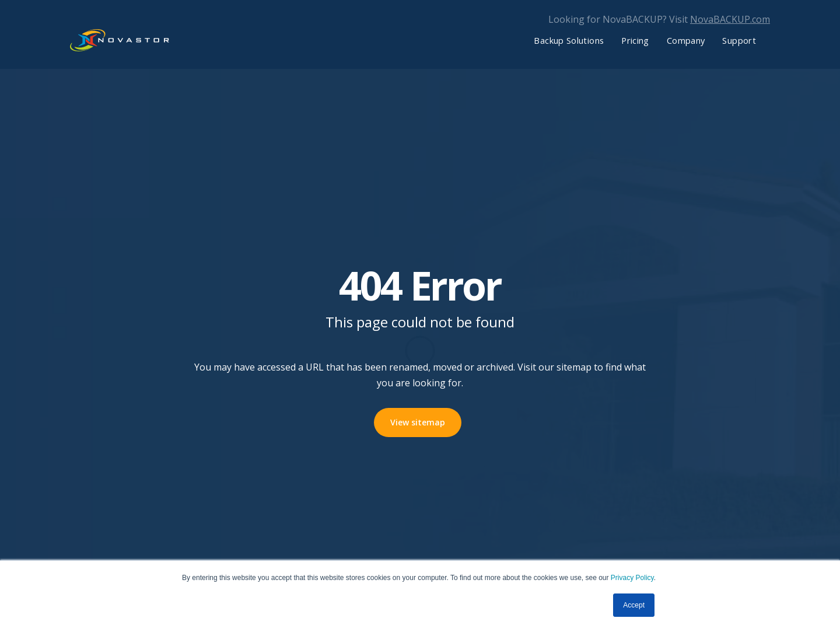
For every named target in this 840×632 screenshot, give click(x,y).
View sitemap (418, 422)
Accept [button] (634, 605)
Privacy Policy (632, 578)
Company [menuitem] (686, 40)
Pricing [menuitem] (635, 40)
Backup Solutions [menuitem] (569, 40)
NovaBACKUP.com (730, 19)
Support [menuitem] (739, 40)
